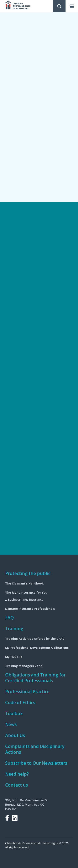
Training (14, 629)
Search (59, 6)
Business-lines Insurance (26, 600)
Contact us (17, 785)
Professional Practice (27, 692)
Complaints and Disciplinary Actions (35, 749)
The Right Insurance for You (26, 592)
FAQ (9, 618)
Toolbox (14, 713)
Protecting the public (28, 573)
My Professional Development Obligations (37, 648)
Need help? (17, 774)
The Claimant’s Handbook (24, 583)
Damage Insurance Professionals (30, 609)
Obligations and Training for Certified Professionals (35, 678)
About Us (15, 735)
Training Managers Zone (24, 666)
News (11, 724)
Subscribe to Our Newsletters (36, 763)
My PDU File (14, 657)
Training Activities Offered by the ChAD (35, 639)
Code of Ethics (20, 702)
